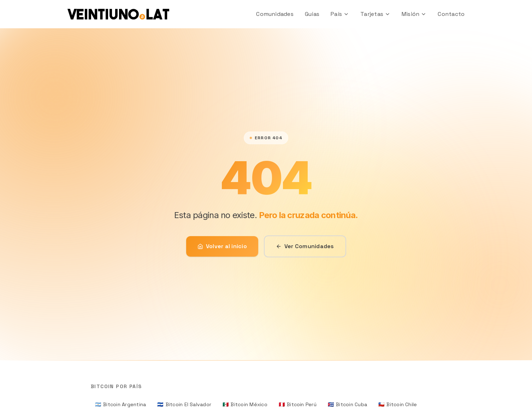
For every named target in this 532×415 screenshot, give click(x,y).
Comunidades (275, 14)
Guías (312, 14)
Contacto (451, 14)
